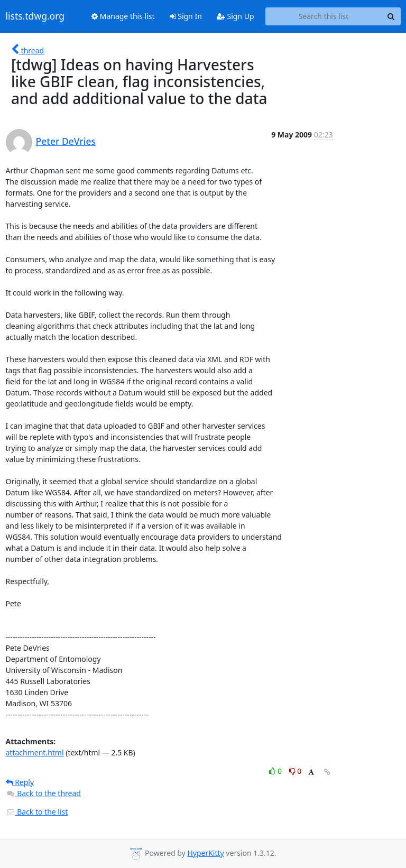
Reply (20, 782)
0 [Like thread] (276, 771)
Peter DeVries (66, 141)
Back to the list (37, 812)
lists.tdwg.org (35, 16)
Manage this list (123, 16)
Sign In (186, 16)
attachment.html (35, 752)
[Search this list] (324, 16)
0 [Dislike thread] (296, 771)
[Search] (391, 16)
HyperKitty (205, 853)
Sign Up (236, 16)
